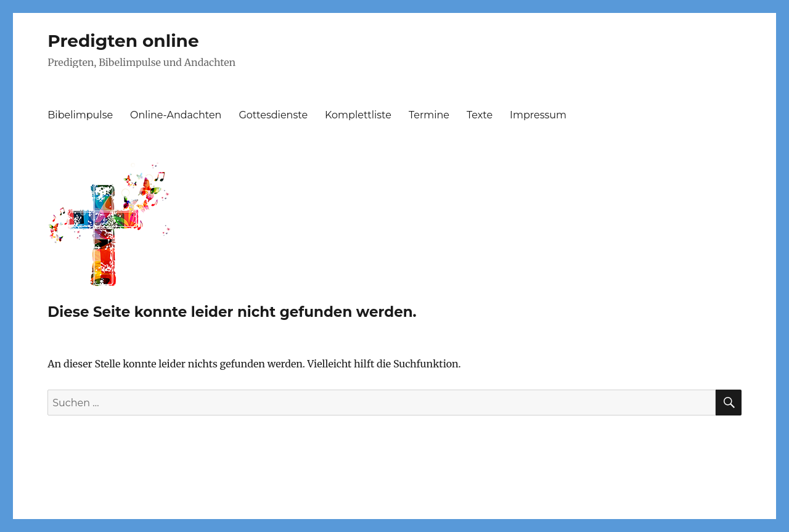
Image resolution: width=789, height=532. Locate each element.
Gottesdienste (273, 115)
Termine (429, 115)
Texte (480, 115)
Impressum (538, 115)
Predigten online (123, 41)
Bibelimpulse (80, 115)
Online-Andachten (176, 115)
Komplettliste (358, 115)
